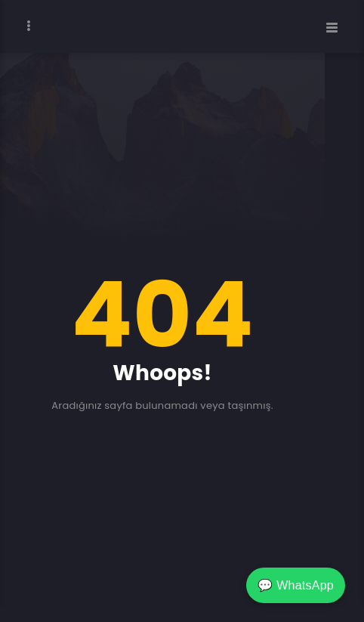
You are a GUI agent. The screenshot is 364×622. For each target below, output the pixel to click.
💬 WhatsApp (296, 585)
